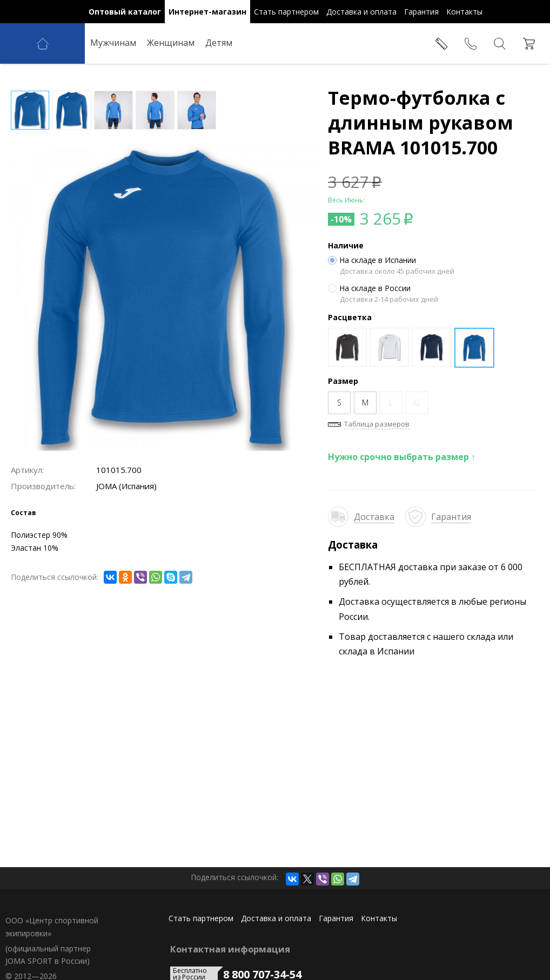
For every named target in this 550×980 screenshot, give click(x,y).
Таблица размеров (377, 424)
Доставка (374, 517)
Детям (219, 43)
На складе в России (369, 288)
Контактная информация (230, 949)
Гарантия (451, 517)
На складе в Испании (372, 260)
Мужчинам (113, 43)
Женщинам (171, 43)
